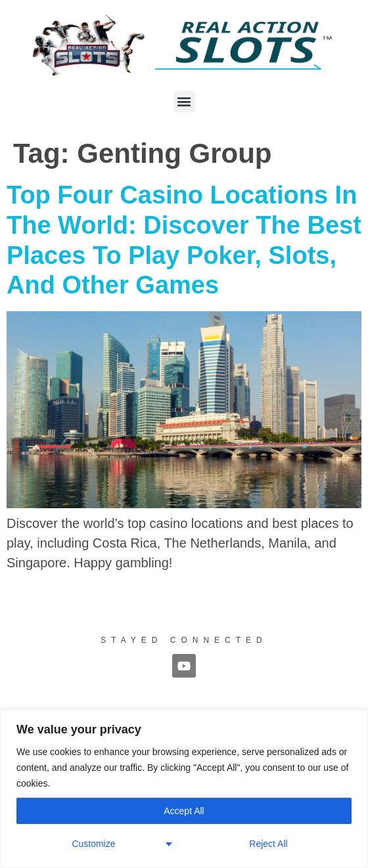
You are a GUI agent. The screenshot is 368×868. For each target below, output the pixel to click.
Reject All (268, 844)
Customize (93, 844)
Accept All (184, 811)
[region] (184, 789)
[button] (184, 101)
